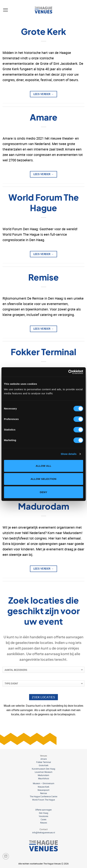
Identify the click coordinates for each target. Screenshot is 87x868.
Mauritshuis (44, 778)
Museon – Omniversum (44, 783)
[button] (5, 10)
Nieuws (44, 823)
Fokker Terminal (43, 352)
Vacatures (43, 816)
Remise (43, 277)
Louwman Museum (44, 772)
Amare (44, 117)
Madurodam (44, 506)
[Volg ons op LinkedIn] (6, 856)
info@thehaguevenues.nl (44, 832)
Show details (69, 454)
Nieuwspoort (43, 790)
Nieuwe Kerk (43, 787)
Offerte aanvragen (43, 810)
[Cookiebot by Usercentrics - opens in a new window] (68, 372)
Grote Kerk (43, 31)
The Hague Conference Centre (43, 796)
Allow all (44, 466)
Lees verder (44, 94)
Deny (43, 492)
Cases (43, 819)
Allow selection (44, 479)
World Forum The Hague (44, 202)
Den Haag (44, 813)
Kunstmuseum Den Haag (43, 769)
